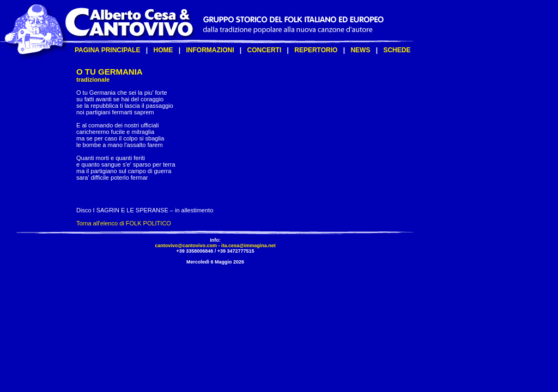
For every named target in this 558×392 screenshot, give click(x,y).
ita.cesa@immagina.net (248, 246)
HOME (163, 50)
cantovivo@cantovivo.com (186, 246)
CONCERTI (265, 50)
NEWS (360, 50)
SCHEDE (397, 50)
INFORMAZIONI (210, 50)
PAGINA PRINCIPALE (107, 50)
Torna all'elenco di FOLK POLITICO (124, 223)
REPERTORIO (316, 50)
